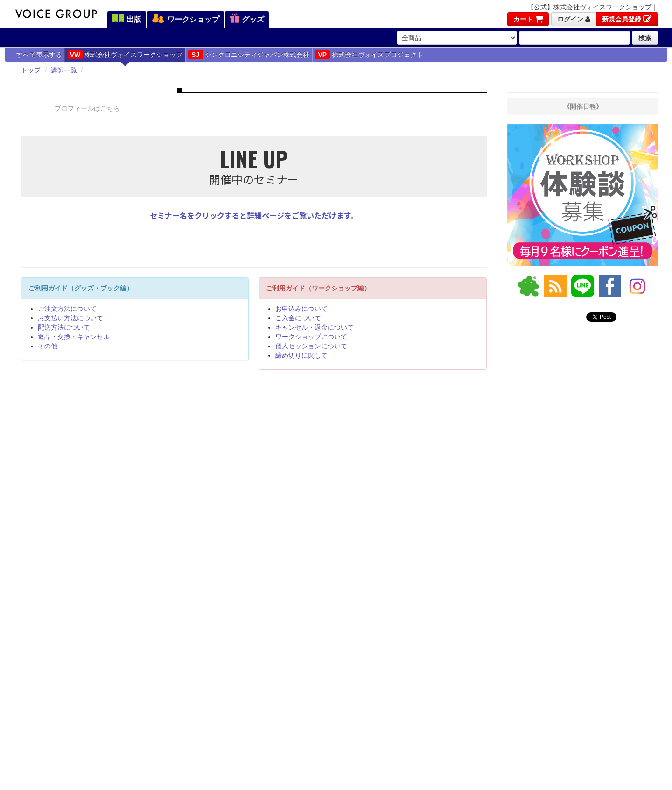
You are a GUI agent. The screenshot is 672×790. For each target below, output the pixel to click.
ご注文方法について (67, 309)
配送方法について (64, 327)
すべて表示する (39, 55)
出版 (127, 19)
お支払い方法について (70, 318)
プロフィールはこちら (87, 108)
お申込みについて (301, 309)
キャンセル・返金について (315, 327)
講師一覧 (64, 70)
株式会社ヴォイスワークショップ (125, 55)
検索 (645, 38)
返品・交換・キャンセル (74, 337)
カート (528, 19)
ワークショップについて (311, 337)
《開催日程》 (583, 106)
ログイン (574, 19)
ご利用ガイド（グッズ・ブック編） (81, 288)
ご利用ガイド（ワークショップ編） (318, 288)
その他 (48, 346)
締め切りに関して (301, 355)
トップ (31, 70)
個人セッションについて (311, 346)
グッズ (247, 19)
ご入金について (298, 318)
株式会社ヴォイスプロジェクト (369, 55)
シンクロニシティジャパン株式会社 (249, 55)
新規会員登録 (627, 19)
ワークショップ (185, 19)
